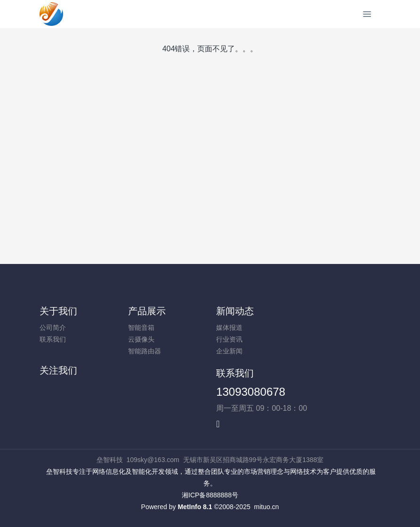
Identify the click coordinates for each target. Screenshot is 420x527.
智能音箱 (141, 327)
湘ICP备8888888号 (210, 495)
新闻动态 (235, 311)
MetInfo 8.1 (195, 507)
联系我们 (53, 339)
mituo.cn (266, 507)
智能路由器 (145, 351)
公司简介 (53, 327)
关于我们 (58, 311)
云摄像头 (141, 339)
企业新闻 (229, 351)
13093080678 (251, 392)
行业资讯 (229, 339)
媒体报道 (229, 327)
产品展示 (147, 311)
